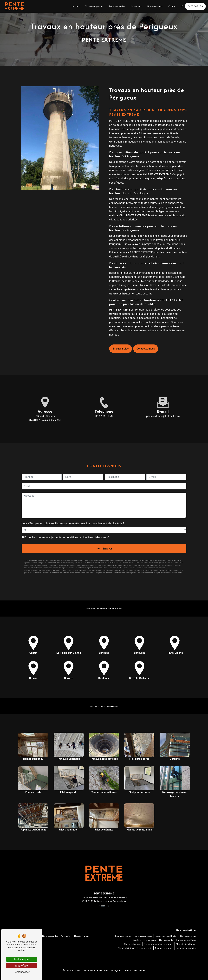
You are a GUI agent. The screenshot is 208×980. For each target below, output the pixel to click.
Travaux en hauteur (164, 948)
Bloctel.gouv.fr (131, 573)
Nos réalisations (154, 6)
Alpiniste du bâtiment (186, 944)
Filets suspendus (117, 6)
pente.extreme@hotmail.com (163, 416)
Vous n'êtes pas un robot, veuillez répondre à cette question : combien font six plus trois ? (73, 523)
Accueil (75, 6)
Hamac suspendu (123, 936)
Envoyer (107, 549)
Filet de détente (144, 948)
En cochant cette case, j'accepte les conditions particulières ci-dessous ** (67, 537)
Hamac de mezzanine (186, 948)
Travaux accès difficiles (166, 936)
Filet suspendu (166, 940)
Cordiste (137, 940)
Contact (172, 6)
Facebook (104, 906)
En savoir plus (120, 349)
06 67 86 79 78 (195, 6)
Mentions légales (113, 970)
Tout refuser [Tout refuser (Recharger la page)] (22, 966)
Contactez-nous (146, 349)
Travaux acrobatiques (186, 940)
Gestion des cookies (135, 970)
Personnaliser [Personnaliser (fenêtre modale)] (22, 972)
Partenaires (136, 6)
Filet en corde (150, 940)
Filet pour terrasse (133, 944)
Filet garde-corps (188, 936)
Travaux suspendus (94, 6)
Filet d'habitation (126, 948)
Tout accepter (22, 959)
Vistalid (69, 970)
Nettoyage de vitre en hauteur (159, 944)
